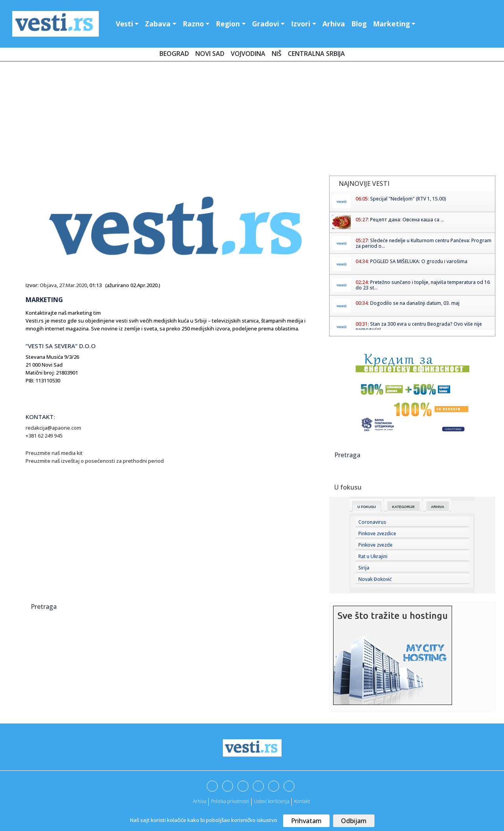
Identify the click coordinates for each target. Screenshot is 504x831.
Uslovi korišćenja (272, 801)
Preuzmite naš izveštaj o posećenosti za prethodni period (95, 461)
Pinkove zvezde (375, 545)
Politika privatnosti (230, 801)
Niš (277, 54)
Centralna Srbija (316, 54)
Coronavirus (372, 522)
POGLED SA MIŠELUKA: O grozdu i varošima (419, 261)
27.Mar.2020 (73, 285)
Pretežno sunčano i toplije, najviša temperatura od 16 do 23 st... (423, 285)
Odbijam (354, 821)
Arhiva (334, 24)
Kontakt (302, 801)
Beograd (174, 54)
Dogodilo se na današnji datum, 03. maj (415, 303)
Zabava (158, 24)
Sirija (364, 568)
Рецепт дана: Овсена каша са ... (407, 220)
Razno (193, 24)
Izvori (301, 24)
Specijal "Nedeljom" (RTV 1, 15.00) (408, 199)
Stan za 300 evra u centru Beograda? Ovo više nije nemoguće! (419, 327)
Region (228, 24)
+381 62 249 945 (44, 436)
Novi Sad (210, 54)
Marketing (391, 24)
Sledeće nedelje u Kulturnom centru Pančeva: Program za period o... (423, 243)
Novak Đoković (375, 579)
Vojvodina (248, 54)
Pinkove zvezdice (377, 533)
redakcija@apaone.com (53, 428)
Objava (48, 285)
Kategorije (404, 507)
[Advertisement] (252, 120)
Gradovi (266, 24)
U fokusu (367, 507)
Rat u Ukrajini (373, 556)
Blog (359, 24)
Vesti (124, 24)
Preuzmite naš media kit (55, 453)
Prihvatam (306, 821)
